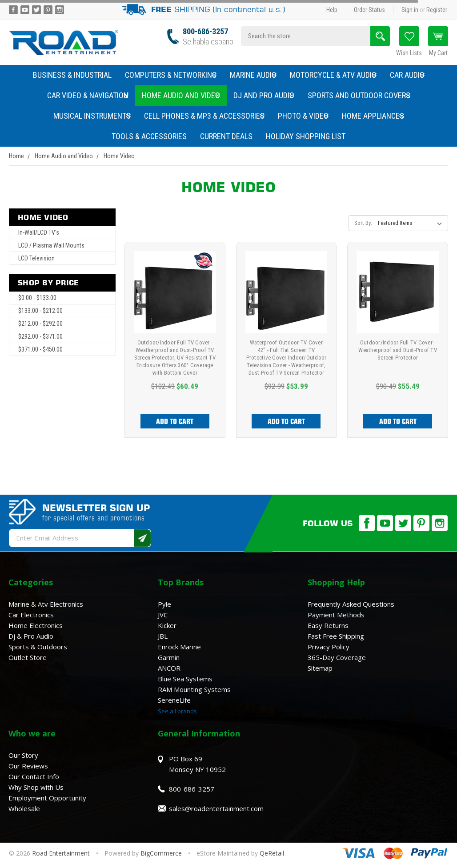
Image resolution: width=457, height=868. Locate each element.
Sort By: (363, 223)
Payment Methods (336, 615)
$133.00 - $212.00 (40, 311)
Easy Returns (328, 625)
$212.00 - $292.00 (40, 324)
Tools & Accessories (149, 136)
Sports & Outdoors (38, 647)
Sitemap (320, 668)
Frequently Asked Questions (351, 604)
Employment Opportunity (47, 798)
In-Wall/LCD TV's (39, 232)
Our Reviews (28, 766)
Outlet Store (28, 657)
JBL (163, 636)
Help (332, 10)
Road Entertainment (62, 853)
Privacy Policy (329, 647)
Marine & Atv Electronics (46, 604)
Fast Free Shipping (336, 636)
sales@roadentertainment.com (216, 808)
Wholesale (24, 808)
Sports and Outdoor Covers (359, 95)
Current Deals (226, 136)
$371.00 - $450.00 (40, 349)
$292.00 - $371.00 (40, 336)
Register (437, 10)
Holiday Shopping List (306, 136)
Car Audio (407, 75)
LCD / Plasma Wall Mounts (51, 245)
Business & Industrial (72, 75)
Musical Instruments (92, 116)
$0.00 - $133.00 (37, 298)
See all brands (177, 711)
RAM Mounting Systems (194, 689)
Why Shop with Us (36, 787)
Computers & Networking (171, 75)
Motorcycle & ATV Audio (333, 75)
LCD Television (36, 258)
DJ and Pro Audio (264, 95)
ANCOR (169, 668)
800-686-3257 (205, 31)
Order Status (369, 10)
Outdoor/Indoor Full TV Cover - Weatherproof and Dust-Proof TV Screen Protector (398, 350)
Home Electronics (36, 625)
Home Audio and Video (181, 95)
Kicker (167, 625)
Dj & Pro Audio (31, 636)
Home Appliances (373, 116)
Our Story (23, 755)
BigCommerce (161, 853)
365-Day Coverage (337, 657)
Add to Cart (175, 421)
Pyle (164, 604)
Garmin (169, 657)
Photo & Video (303, 116)
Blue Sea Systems (185, 679)
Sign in (410, 10)
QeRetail (272, 853)
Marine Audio (253, 75)
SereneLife (174, 700)
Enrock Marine (179, 647)
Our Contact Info (34, 776)
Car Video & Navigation (88, 95)
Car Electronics (31, 615)
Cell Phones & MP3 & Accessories (204, 116)
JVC (163, 615)
